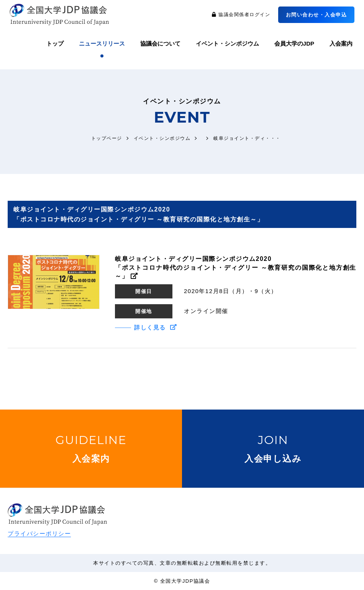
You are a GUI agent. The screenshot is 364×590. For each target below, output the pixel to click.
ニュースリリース (102, 43)
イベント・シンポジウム (227, 43)
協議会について (160, 43)
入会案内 (341, 43)
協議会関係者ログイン (241, 15)
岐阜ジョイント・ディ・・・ (247, 138)
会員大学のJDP (294, 43)
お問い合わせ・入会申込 (316, 15)
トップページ (107, 138)
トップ (55, 43)
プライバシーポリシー (39, 533)
